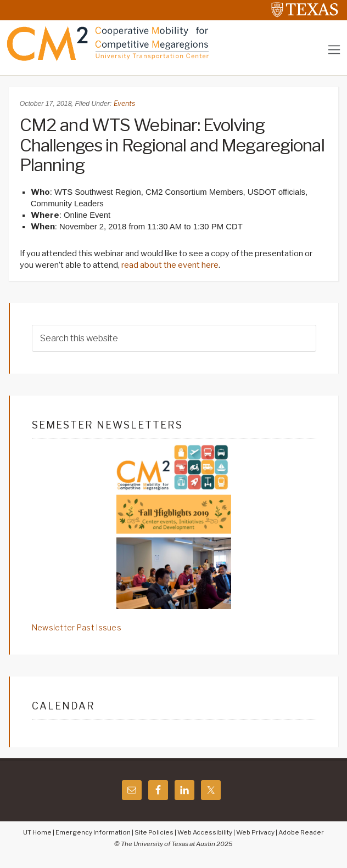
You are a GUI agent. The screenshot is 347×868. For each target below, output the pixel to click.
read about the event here (170, 265)
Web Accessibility (205, 832)
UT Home (37, 832)
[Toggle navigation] (334, 50)
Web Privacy (255, 832)
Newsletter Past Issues (77, 627)
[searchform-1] (174, 338)
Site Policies (154, 832)
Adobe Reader (301, 832)
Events (124, 103)
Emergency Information (93, 832)
